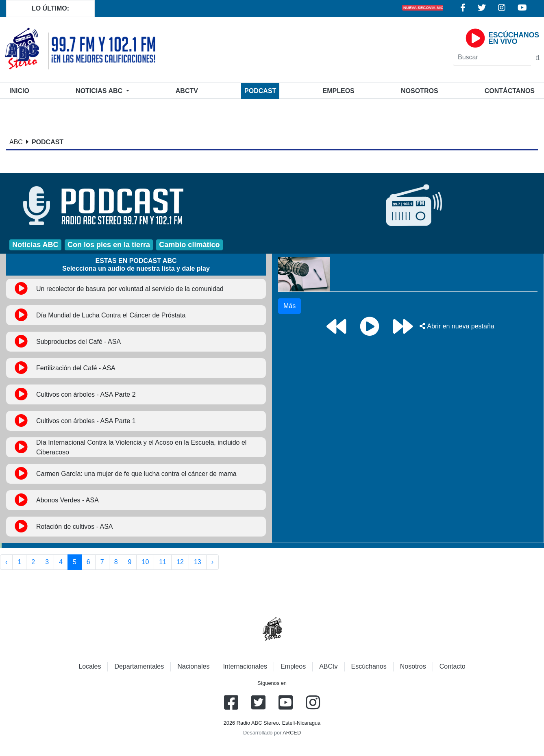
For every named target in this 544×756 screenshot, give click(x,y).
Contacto (453, 666)
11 (163, 562)
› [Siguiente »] (212, 562)
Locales (90, 666)
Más (289, 306)
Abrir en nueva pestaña (457, 326)
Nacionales (193, 666)
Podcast (260, 91)
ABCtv (187, 91)
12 (180, 562)
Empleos (293, 666)
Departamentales (139, 666)
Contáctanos (510, 91)
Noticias (100, 91)
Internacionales (245, 666)
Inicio (21, 90)
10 (145, 562)
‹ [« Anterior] (6, 562)
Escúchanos (369, 666)
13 (198, 562)
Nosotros (420, 91)
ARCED (292, 733)
